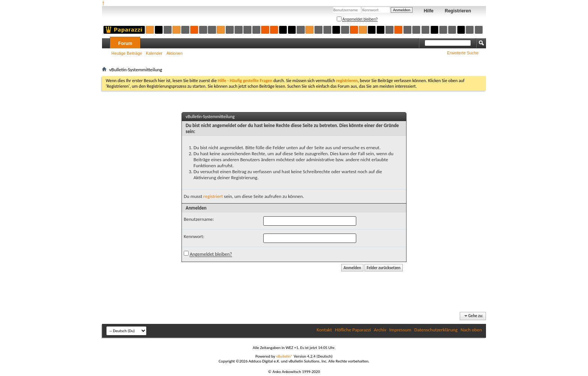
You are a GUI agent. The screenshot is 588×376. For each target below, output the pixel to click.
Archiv (380, 330)
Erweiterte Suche (463, 53)
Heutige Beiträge (127, 53)
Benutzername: (199, 219)
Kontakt (324, 330)
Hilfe (429, 11)
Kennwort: (194, 236)
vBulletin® (284, 356)
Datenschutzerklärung (436, 330)
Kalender (154, 53)
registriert (213, 196)
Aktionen (175, 53)
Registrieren (458, 11)
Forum (125, 43)
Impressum (400, 330)
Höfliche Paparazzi (353, 330)
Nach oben (471, 330)
